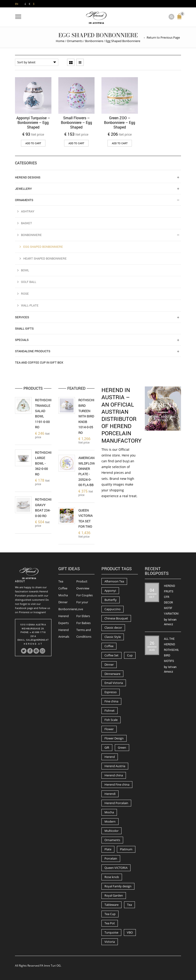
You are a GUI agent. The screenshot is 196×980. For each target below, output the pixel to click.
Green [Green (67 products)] (122, 747)
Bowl (25, 270)
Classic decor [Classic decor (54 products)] (113, 628)
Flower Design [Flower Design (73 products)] (114, 738)
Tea (61, 581)
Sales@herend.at (37, 640)
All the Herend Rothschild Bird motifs (172, 650)
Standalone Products (33, 351)
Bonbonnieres (68, 609)
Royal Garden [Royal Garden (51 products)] (114, 895)
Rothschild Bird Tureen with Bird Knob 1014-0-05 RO (88, 416)
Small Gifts (24, 328)
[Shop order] (37, 62)
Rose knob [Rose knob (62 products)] (112, 877)
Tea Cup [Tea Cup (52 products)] (110, 914)
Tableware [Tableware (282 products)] (111, 905)
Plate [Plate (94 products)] (108, 849)
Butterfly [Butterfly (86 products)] (111, 600)
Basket (27, 223)
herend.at (33, 644)
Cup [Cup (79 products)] (130, 655)
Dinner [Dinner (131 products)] (109, 665)
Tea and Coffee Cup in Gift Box (39, 362)
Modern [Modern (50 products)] (110, 821)
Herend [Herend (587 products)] (110, 757)
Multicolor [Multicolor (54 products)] (111, 831)
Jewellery (23, 189)
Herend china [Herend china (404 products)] (114, 775)
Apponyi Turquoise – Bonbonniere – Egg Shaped (33, 122)
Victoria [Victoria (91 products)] (110, 942)
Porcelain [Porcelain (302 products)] (111, 858)
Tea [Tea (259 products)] (129, 905)
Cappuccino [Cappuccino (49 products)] (113, 609)
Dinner (63, 602)
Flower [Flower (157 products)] (109, 729)
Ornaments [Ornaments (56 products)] (112, 840)
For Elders (83, 616)
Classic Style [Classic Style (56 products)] (113, 637)
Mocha (63, 595)
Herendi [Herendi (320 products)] (110, 794)
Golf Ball (29, 282)
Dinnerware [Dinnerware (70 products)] (112, 674)
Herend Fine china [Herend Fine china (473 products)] (117, 784)
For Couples (85, 595)
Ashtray (28, 211)
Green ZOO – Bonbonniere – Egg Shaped (120, 122)
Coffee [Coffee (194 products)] (109, 646)
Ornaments (75, 41)
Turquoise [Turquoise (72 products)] (111, 932)
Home (60, 41)
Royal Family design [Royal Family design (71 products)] (118, 886)
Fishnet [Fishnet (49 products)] (110, 710)
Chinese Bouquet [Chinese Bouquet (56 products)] (116, 618)
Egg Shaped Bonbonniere (43, 247)
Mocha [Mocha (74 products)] (109, 812)
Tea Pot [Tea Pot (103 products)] (110, 923)
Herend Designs (28, 177)
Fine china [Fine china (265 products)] (111, 701)
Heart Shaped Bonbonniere (45, 258)
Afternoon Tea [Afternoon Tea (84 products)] (114, 581)
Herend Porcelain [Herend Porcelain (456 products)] (116, 803)
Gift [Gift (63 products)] (107, 747)
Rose (25, 294)
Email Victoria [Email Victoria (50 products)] (114, 683)
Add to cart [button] (33, 143)
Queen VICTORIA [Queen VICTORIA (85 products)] (116, 868)
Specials (22, 340)
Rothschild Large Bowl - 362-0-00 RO (45, 463)
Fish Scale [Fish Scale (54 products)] (111, 720)
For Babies (83, 623)
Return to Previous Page (163, 37)
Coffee (63, 588)
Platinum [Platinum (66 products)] (126, 849)
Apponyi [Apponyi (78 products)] (110, 591)
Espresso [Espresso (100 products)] (111, 692)
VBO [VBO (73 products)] (130, 932)
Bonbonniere (94, 41)
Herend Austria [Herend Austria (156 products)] (115, 766)
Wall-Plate (30, 305)
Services (22, 317)
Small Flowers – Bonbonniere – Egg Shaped (76, 122)
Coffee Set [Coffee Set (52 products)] (111, 655)
